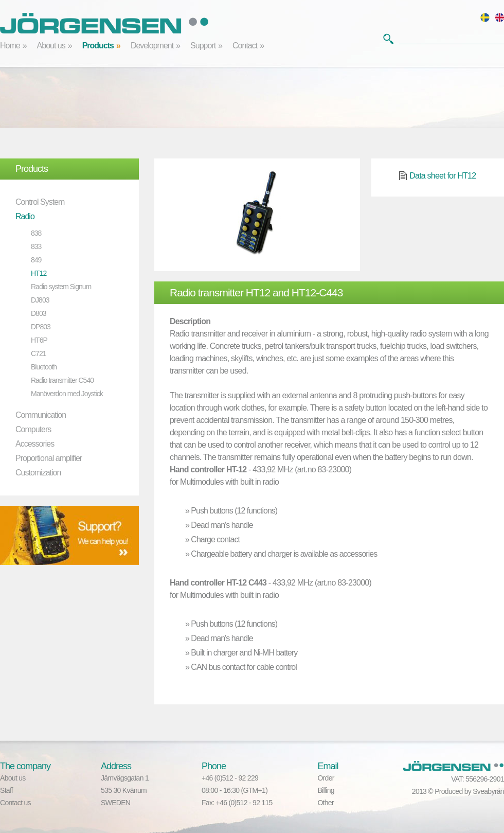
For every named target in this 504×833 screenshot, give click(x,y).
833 (36, 246)
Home (10, 46)
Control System (40, 202)
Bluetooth (44, 367)
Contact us (15, 803)
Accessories (35, 444)
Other (326, 803)
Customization (38, 473)
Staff (6, 790)
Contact (245, 46)
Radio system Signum (61, 287)
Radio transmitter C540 (62, 380)
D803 (38, 313)
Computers (33, 429)
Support (203, 46)
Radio (25, 216)
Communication (41, 415)
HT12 (39, 273)
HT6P (39, 340)
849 (36, 260)
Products (98, 46)
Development (152, 46)
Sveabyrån (488, 791)
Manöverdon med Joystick (67, 394)
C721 (38, 353)
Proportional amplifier (49, 458)
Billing (326, 790)
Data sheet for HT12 (443, 176)
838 (36, 233)
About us (51, 46)
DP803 (41, 327)
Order (326, 778)
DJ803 (40, 300)
